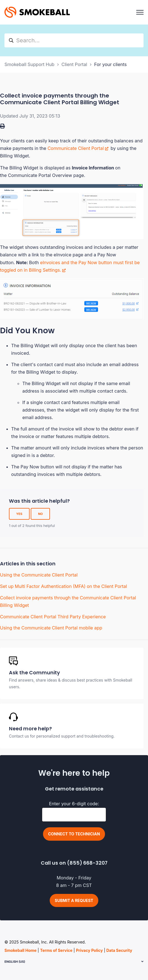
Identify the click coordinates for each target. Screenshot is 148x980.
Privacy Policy (89, 950)
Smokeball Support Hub (29, 64)
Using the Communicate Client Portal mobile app (51, 628)
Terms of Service (56, 950)
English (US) (15, 962)
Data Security (119, 950)
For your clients (110, 64)
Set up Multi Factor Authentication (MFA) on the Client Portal (64, 586)
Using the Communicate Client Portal (39, 575)
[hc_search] (74, 40)
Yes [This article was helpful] (19, 514)
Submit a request (74, 900)
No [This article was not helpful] (40, 514)
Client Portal (74, 64)
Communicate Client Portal (76, 148)
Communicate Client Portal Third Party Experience (53, 617)
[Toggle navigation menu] (140, 12)
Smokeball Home (21, 950)
